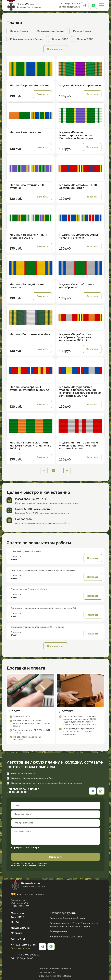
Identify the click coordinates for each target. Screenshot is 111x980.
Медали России (82, 31)
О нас (15, 922)
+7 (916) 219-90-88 (70, 4)
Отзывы (16, 933)
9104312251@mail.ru (69, 7)
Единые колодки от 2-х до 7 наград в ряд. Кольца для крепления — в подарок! (74, 925)
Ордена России (19, 31)
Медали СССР (85, 39)
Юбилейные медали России (27, 39)
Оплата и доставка (17, 915)
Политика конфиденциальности (55, 968)
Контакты (18, 938)
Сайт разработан (55, 972)
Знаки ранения (58, 931)
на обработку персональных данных (28, 865)
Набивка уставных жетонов (66, 937)
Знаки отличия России (51, 31)
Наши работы (21, 927)
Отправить (56, 857)
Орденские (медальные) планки (68, 918)
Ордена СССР (60, 39)
